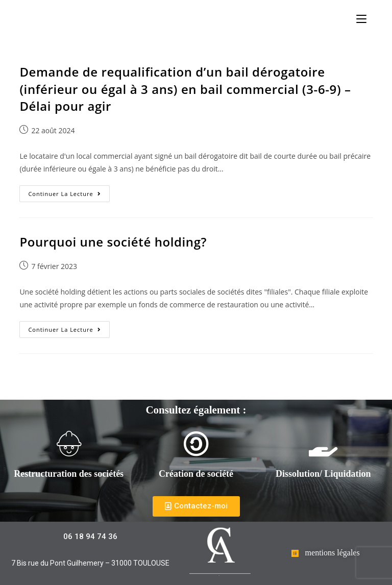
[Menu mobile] (361, 19)
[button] (196, 506)
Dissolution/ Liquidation (323, 474)
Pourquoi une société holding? (113, 242)
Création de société (196, 474)
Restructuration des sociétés (69, 474)
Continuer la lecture (69, 191)
